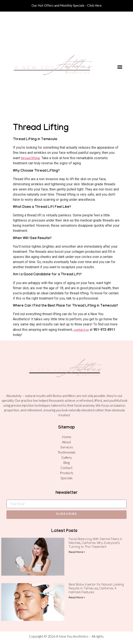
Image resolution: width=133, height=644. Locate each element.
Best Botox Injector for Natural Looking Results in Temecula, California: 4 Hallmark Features (96, 589)
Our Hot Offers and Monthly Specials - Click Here (67, 5)
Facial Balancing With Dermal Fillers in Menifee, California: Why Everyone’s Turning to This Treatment (95, 544)
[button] (120, 67)
